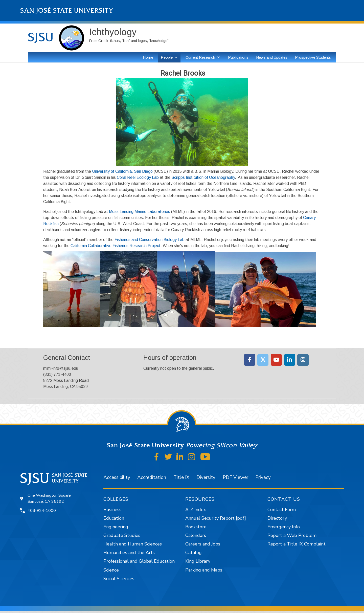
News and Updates (272, 57)
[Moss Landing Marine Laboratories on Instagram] (303, 360)
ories (166, 212)
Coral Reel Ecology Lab (138, 177)
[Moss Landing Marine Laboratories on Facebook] (250, 360)
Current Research (200, 57)
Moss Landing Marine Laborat (135, 212)
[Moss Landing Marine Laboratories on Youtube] (276, 360)
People (167, 57)
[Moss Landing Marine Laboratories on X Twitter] (263, 360)
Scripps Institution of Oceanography (203, 177)
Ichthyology (113, 32)
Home (148, 57)
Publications (238, 57)
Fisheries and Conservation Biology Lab (150, 240)
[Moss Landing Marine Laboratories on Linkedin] (290, 360)
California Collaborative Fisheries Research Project (116, 246)
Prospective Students (313, 57)
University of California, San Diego (122, 171)
